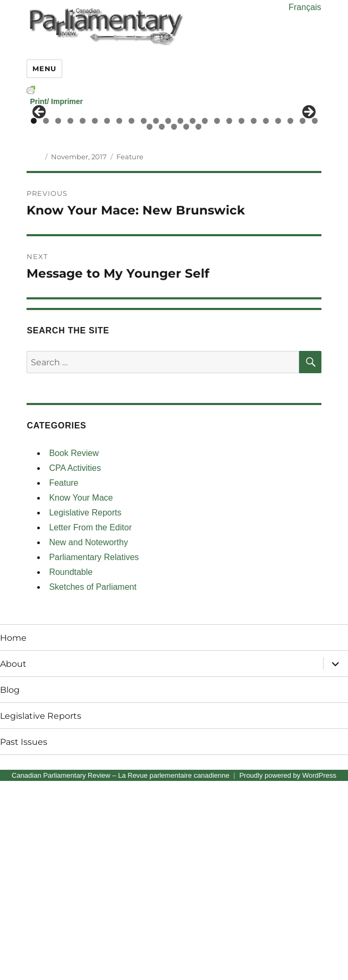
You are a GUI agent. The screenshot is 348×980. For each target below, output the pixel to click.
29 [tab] (199, 326)
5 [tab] (83, 320)
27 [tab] (174, 326)
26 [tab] (162, 326)
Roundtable (71, 771)
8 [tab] (119, 320)
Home (13, 836)
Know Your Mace (81, 697)
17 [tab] (230, 320)
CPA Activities (75, 667)
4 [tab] (70, 320)
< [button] (40, 212)
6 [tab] (95, 320)
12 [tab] (168, 320)
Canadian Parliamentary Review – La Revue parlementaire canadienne (121, 974)
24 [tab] (315, 320)
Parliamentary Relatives (94, 756)
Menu (44, 68)
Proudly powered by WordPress (288, 974)
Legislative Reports (85, 712)
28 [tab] (186, 326)
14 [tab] (193, 320)
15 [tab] (205, 320)
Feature (130, 356)
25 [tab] (150, 326)
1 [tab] (34, 320)
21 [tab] (278, 320)
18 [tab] (242, 320)
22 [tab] (291, 320)
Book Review (74, 652)
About (13, 862)
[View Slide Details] (99, 215)
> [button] (308, 212)
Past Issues (24, 940)
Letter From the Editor (90, 727)
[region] (174, 215)
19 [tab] (254, 320)
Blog (10, 888)
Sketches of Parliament (93, 786)
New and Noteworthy (88, 741)
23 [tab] (303, 320)
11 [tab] (156, 320)
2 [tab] (46, 320)
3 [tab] (58, 320)
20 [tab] (266, 320)
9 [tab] (131, 320)
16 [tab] (217, 320)
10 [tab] (144, 320)
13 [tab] (181, 320)
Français (305, 7)
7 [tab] (107, 320)
